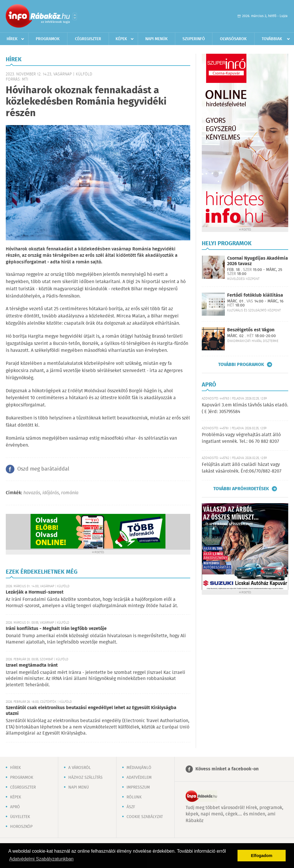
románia (70, 493)
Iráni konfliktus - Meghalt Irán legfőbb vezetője (56, 629)
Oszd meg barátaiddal (43, 469)
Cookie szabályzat (145, 817)
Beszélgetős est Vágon (251, 330)
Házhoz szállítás (85, 778)
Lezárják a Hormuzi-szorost (35, 592)
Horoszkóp (21, 827)
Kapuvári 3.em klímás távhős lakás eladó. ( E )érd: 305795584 (245, 408)
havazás (32, 493)
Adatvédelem (139, 778)
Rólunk (134, 797)
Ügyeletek (20, 817)
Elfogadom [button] (262, 856)
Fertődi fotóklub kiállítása (255, 295)
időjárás (51, 493)
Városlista (75, 16)
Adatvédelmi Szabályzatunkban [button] (41, 859)
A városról (80, 768)
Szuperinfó (194, 39)
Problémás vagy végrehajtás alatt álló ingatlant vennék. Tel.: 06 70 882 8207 (241, 438)
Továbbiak (272, 39)
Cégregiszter (88, 39)
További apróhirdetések (241, 489)
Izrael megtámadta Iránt (32, 665)
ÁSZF (131, 807)
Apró (15, 807)
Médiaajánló (139, 768)
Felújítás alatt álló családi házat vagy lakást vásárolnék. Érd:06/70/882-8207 (242, 468)
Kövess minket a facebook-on (227, 769)
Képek (121, 39)
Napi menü (79, 787)
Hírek (12, 39)
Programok (48, 39)
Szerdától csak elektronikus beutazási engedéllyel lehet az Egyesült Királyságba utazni (91, 711)
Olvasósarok (233, 39)
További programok (241, 365)
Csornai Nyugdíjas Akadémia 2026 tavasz (258, 261)
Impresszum (138, 787)
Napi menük (157, 39)
